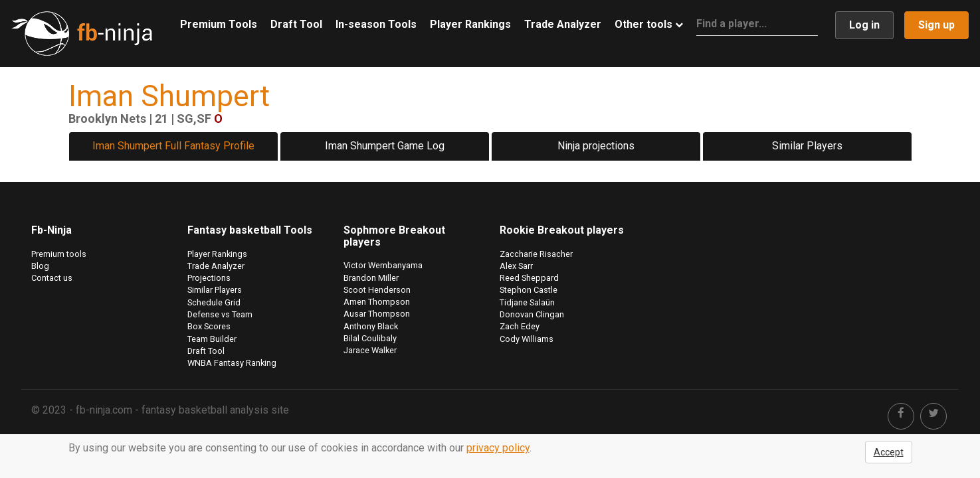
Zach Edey (520, 326)
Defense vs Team (220, 314)
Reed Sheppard (529, 278)
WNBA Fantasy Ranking (232, 363)
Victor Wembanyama (383, 265)
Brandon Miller (371, 278)
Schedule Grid (214, 302)
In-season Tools (376, 24)
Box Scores (209, 326)
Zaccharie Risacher (536, 254)
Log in (864, 25)
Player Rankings (470, 24)
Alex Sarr (516, 266)
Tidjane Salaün (527, 302)
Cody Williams (527, 339)
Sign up (936, 25)
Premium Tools (219, 24)
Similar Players (807, 146)
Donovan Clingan (532, 314)
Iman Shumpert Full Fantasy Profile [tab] (173, 146)
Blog (40, 266)
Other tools (649, 24)
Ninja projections (596, 146)
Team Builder (212, 339)
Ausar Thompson (377, 314)
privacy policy (498, 448)
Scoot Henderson (377, 290)
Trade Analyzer (563, 24)
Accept (889, 452)
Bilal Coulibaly (370, 338)
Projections (209, 278)
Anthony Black (371, 326)
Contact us (52, 278)
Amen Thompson (377, 302)
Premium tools (59, 254)
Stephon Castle (529, 290)
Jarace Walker (370, 350)
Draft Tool (296, 24)
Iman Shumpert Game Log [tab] (385, 146)
